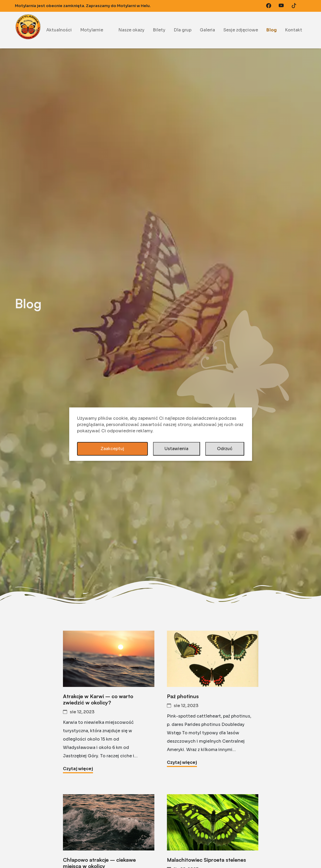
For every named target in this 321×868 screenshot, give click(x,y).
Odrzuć (225, 449)
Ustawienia (176, 449)
